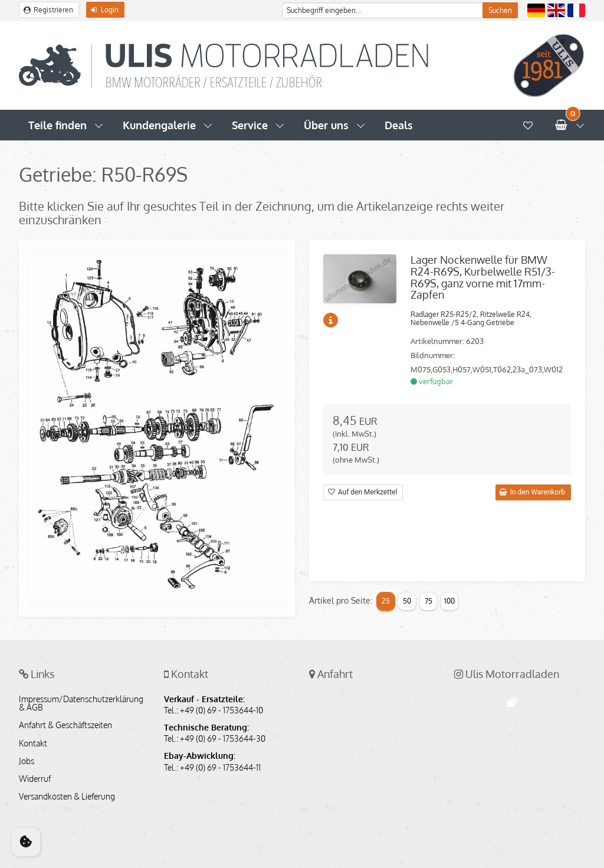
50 (407, 601)
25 (386, 601)
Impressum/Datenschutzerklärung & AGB (81, 703)
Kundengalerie (159, 125)
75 (429, 601)
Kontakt (33, 743)
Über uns (326, 125)
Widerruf (35, 779)
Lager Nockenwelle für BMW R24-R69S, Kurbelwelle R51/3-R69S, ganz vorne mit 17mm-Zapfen (483, 277)
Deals (399, 125)
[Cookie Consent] (26, 842)
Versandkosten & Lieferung (67, 797)
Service (250, 125)
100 (449, 601)
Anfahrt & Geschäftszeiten (65, 725)
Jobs (27, 761)
